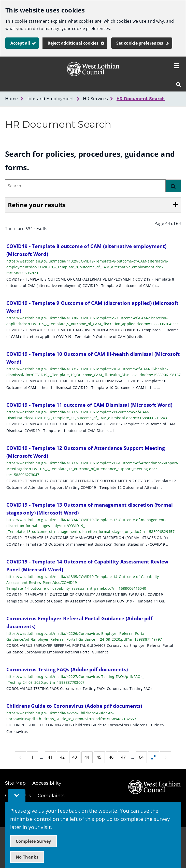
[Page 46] (111, 757)
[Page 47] (124, 757)
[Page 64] (141, 757)
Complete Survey (33, 841)
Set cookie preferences (140, 43)
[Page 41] (50, 757)
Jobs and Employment (51, 99)
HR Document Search (141, 99)
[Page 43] (75, 757)
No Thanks (27, 857)
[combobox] (85, 186)
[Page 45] (99, 757)
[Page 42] (63, 757)
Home (11, 99)
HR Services (95, 99)
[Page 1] (33, 757)
